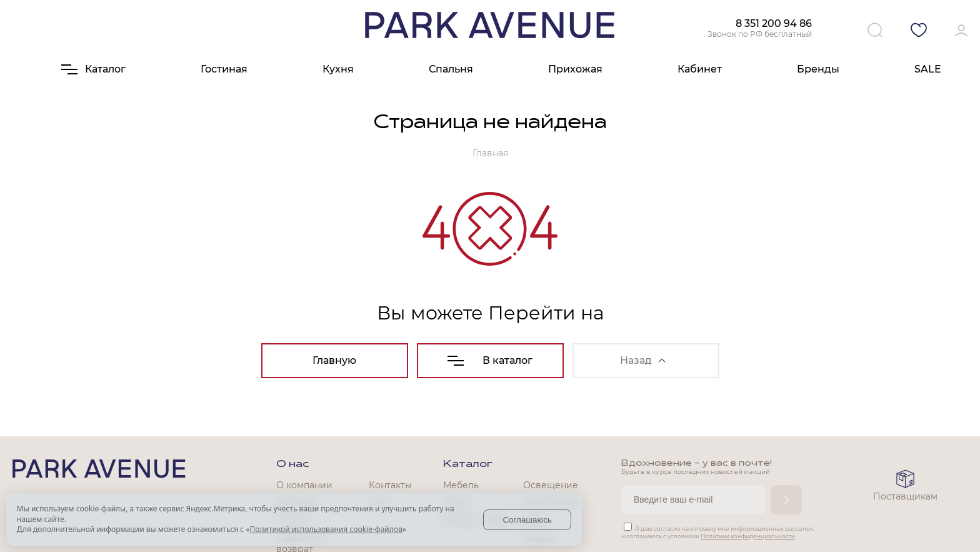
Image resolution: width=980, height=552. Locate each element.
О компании (304, 485)
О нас (292, 464)
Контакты (390, 485)
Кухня (338, 69)
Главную (334, 360)
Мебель (461, 485)
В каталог (490, 360)
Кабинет (700, 69)
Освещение (551, 485)
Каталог (468, 464)
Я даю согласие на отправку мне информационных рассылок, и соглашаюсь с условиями (718, 532)
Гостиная (224, 69)
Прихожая (575, 69)
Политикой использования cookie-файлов (326, 529)
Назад (643, 360)
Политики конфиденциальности (748, 536)
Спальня (451, 69)
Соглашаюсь (527, 520)
